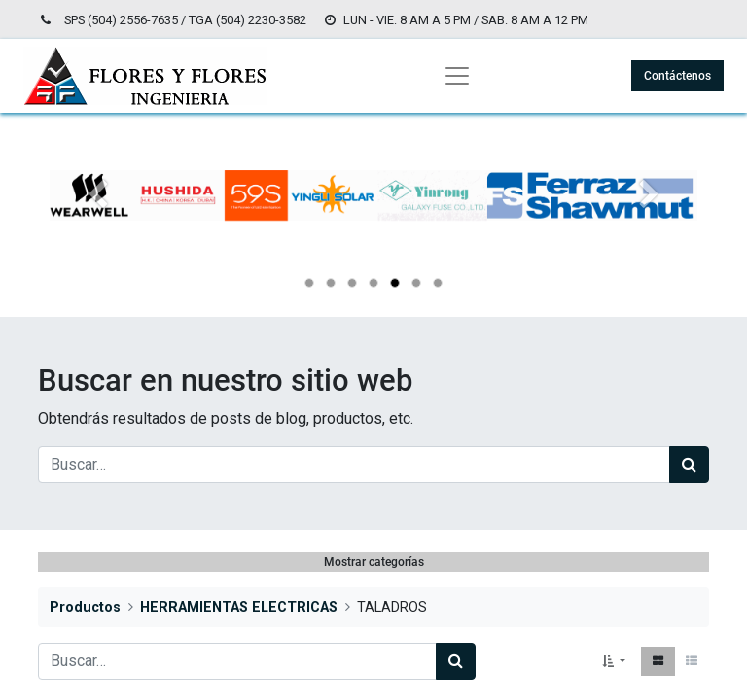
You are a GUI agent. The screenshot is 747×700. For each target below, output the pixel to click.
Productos (85, 607)
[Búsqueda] (689, 465)
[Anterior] (98, 227)
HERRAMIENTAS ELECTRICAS (239, 607)
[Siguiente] (649, 227)
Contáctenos (677, 76)
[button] (614, 661)
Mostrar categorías (374, 562)
